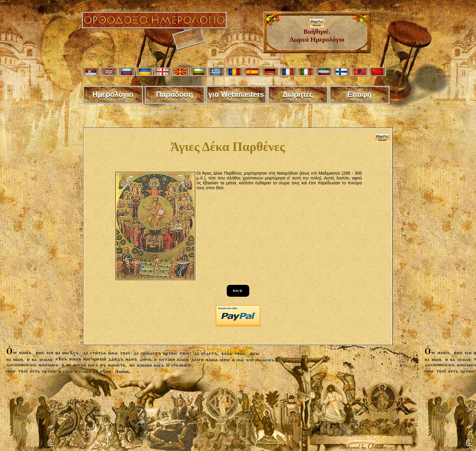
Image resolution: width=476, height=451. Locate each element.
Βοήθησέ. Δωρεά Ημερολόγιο (317, 32)
